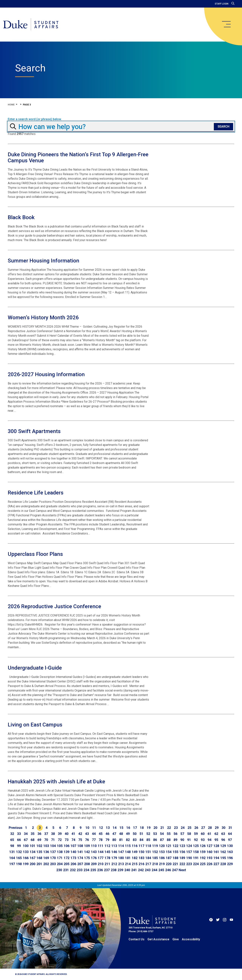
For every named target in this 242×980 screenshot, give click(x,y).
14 (115, 828)
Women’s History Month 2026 (43, 318)
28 (210, 828)
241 (134, 870)
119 (155, 846)
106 (67, 846)
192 (203, 858)
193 (209, 858)
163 (230, 852)
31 (230, 828)
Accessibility (191, 939)
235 (93, 870)
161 (216, 852)
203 (53, 864)
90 (182, 840)
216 (141, 864)
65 (12, 840)
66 (19, 840)
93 (203, 840)
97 (230, 840)
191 (196, 858)
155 (175, 852)
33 (19, 834)
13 (108, 828)
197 (12, 864)
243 (148, 870)
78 (101, 840)
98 (12, 846)
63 (223, 834)
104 (53, 846)
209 (94, 864)
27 (203, 828)
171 (60, 858)
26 (196, 828)
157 (189, 852)
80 (114, 840)
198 (19, 864)
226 (209, 864)
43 (87, 834)
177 (101, 858)
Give (176, 939)
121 (169, 846)
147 (121, 852)
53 (155, 834)
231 (66, 870)
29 (217, 828)
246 (168, 870)
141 (80, 852)
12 (101, 828)
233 (80, 870)
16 (128, 828)
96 (223, 840)
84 (141, 840)
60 (203, 834)
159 (203, 852)
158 (196, 852)
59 (196, 834)
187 (169, 858)
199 (26, 864)
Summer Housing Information (43, 261)
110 (94, 846)
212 (114, 864)
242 (141, 870)
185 (155, 858)
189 (182, 858)
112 (107, 846)
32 (12, 834)
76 (87, 840)
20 (155, 828)
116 (135, 846)
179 (114, 858)
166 (26, 858)
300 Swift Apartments (34, 431)
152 (155, 852)
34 (26, 834)
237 (107, 870)
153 (162, 852)
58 (189, 834)
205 (67, 864)
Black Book (21, 217)
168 (39, 858)
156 (182, 852)
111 (101, 846)
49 (128, 834)
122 (175, 846)
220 (169, 864)
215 (135, 864)
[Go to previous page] (16, 828)
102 (39, 846)
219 (162, 864)
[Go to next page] (182, 870)
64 (230, 834)
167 (33, 858)
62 (216, 834)
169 (46, 858)
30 (223, 828)
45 (101, 834)
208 (87, 864)
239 (120, 870)
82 (128, 840)
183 (141, 858)
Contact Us (137, 939)
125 (196, 846)
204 (60, 864)
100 (26, 846)
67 (26, 840)
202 (46, 864)
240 (127, 870)
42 (80, 834)
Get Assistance (158, 939)
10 (87, 828)
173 (73, 858)
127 (209, 846)
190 (189, 858)
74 (73, 840)
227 (216, 864)
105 (60, 846)
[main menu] (226, 24)
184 (148, 858)
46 (107, 834)
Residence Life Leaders (36, 493)
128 (216, 846)
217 (148, 864)
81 (121, 840)
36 (39, 834)
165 (19, 858)
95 (216, 840)
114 (121, 846)
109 (87, 846)
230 (59, 870)
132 (19, 852)
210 (101, 864)
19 (149, 828)
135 (39, 852)
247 (175, 870)
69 (39, 840)
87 (162, 840)
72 (60, 840)
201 (39, 864)
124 (189, 846)
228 (223, 864)
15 (121, 828)
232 (73, 870)
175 (87, 858)
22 (169, 828)
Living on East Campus (35, 725)
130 (230, 846)
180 (121, 858)
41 (73, 834)
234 (86, 870)
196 (230, 858)
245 (161, 870)
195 (223, 858)
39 (60, 834)
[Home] (31, 25)
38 (53, 834)
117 (141, 846)
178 (107, 858)
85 (148, 840)
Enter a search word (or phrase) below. (35, 119)
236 (100, 870)
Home (11, 105)
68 (33, 840)
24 (183, 828)
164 (12, 858)
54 (162, 834)
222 (182, 864)
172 (67, 858)
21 (162, 828)
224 (196, 864)
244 (154, 870)
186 (162, 858)
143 (94, 852)
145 (107, 852)
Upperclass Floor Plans (35, 554)
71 (53, 840)
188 (175, 858)
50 (135, 834)
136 (46, 852)
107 (73, 846)
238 (114, 870)
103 (46, 846)
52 (148, 834)
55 (169, 834)
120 (162, 846)
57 (182, 834)
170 (53, 858)
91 (189, 840)
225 (203, 864)
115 (128, 846)
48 (121, 834)
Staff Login (222, 4)
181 (128, 858)
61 (209, 834)
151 (148, 852)
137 (53, 852)
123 (182, 846)
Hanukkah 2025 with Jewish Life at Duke (56, 782)
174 (80, 858)
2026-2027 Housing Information (46, 374)
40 (67, 834)
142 (87, 852)
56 (175, 834)
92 (196, 840)
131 (12, 852)
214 (128, 864)
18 (142, 828)
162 (223, 852)
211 (107, 864)
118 (148, 846)
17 (135, 828)
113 (114, 846)
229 (230, 864)
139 (67, 852)
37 (46, 834)
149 (135, 852)
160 (209, 852)
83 (135, 840)
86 (155, 840)
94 (209, 840)
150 (141, 852)
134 (33, 852)
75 (80, 840)
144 (101, 852)
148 (128, 852)
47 (114, 834)
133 (26, 852)
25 (189, 828)
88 (169, 840)
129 (223, 846)
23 (176, 828)
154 (169, 852)
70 (46, 840)
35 (33, 834)
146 (114, 852)
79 (107, 840)
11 (94, 828)
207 (80, 864)
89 (175, 840)
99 (19, 846)
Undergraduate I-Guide (35, 668)
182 (135, 858)
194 (216, 858)
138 (60, 852)
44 (94, 834)
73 (67, 840)
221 (175, 864)
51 (141, 834)
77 (94, 840)
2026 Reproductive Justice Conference (54, 606)
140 (73, 852)
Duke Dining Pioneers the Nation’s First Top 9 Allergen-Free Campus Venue (78, 157)
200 (33, 864)
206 (73, 864)
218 (155, 864)
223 (189, 864)
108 (80, 846)
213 (121, 864)
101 (33, 846)
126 (203, 846)
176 (94, 858)
